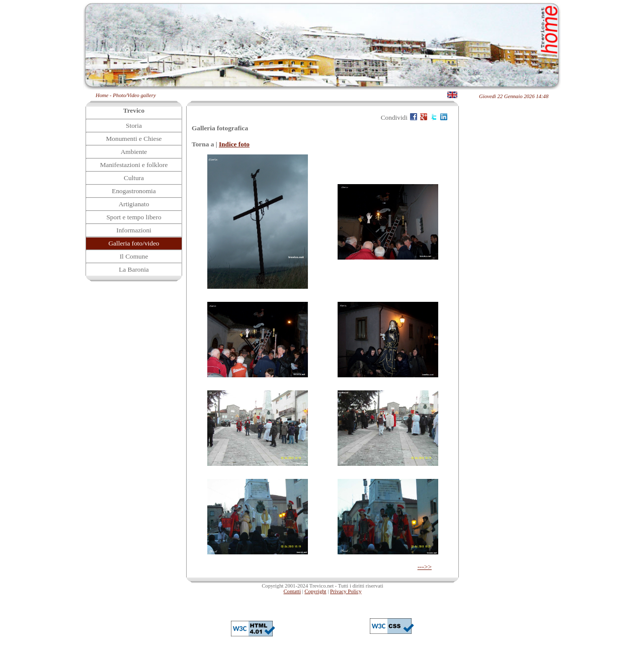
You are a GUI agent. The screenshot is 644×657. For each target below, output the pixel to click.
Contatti (292, 591)
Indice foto (234, 144)
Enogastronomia (134, 191)
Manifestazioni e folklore (134, 165)
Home (102, 95)
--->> (425, 567)
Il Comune (134, 256)
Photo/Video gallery (134, 95)
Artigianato (134, 204)
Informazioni (134, 230)
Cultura (134, 178)
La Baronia (134, 269)
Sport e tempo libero (134, 217)
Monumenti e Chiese (134, 139)
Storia (134, 126)
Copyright (315, 591)
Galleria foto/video (134, 243)
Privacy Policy (346, 591)
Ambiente (134, 152)
